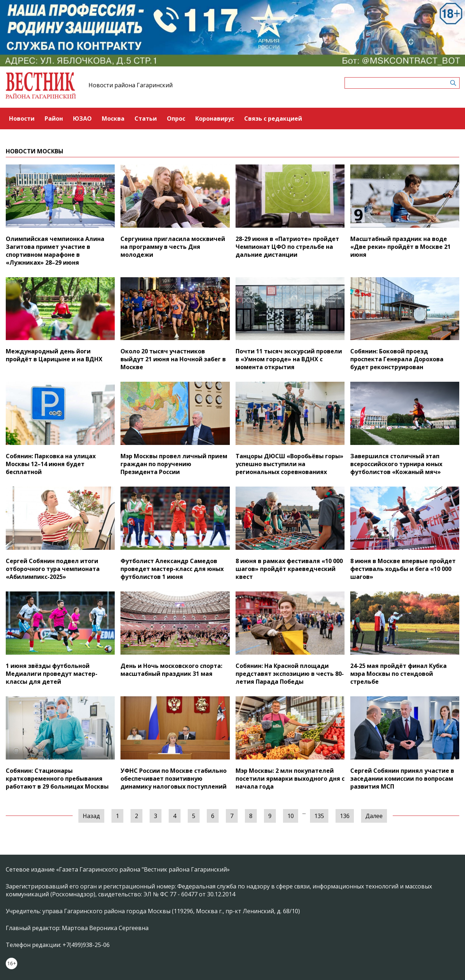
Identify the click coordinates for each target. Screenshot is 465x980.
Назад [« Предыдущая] (91, 816)
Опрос (176, 119)
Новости (22, 119)
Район (54, 119)
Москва (113, 119)
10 (291, 816)
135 (319, 816)
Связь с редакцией (273, 119)
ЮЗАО (82, 119)
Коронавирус (215, 119)
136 (345, 816)
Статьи (146, 119)
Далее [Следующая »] (374, 816)
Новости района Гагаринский (131, 85)
